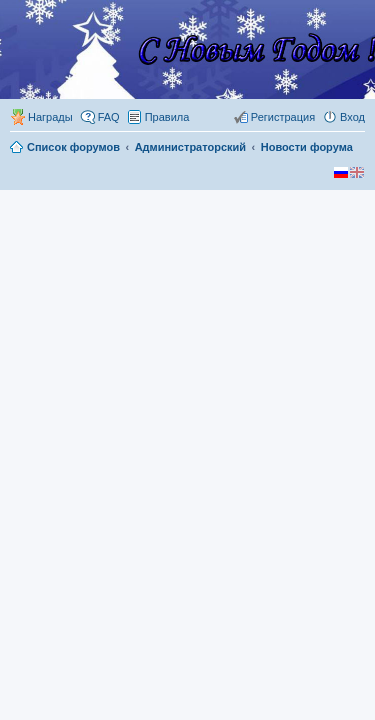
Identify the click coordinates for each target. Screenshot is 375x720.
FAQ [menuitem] (109, 117)
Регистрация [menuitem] (283, 117)
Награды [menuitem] (50, 117)
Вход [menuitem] (352, 117)
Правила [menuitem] (167, 117)
